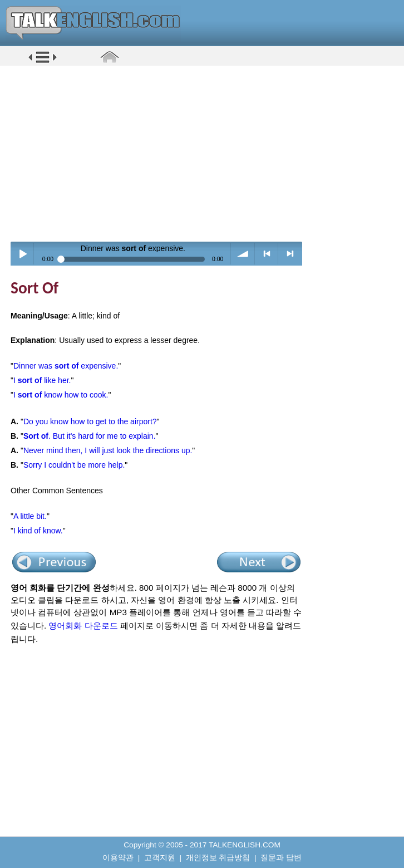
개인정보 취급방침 (218, 858)
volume (243, 254)
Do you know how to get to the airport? (90, 421)
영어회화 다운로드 (83, 626)
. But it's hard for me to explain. (90, 436)
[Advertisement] (206, 153)
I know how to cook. (61, 395)
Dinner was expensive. (66, 366)
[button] (43, 62)
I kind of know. (38, 531)
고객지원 (160, 858)
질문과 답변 (281, 858)
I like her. (42, 380)
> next (290, 254)
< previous (267, 254)
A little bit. (30, 516)
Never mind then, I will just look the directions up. (108, 450)
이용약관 (118, 858)
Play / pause (23, 254)
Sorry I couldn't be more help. (74, 465)
